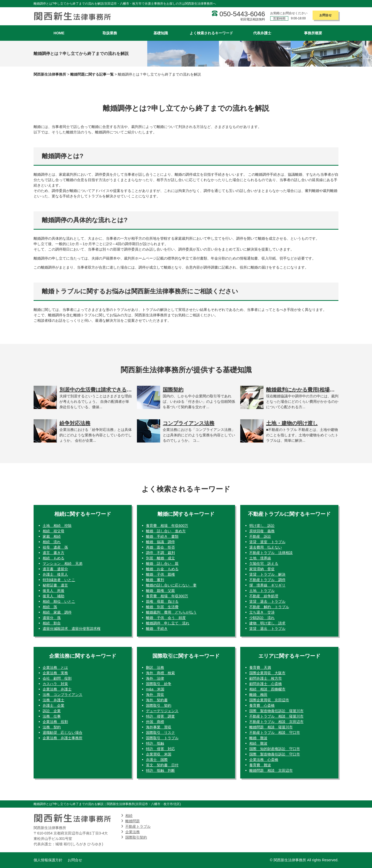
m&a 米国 (155, 689)
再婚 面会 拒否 (160, 547)
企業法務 (133, 832)
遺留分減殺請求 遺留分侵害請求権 (72, 629)
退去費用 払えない (266, 547)
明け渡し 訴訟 (262, 526)
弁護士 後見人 (55, 574)
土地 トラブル (262, 591)
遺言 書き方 (53, 553)
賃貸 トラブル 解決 (267, 574)
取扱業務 (110, 33)
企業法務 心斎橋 (264, 760)
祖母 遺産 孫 (55, 547)
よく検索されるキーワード (211, 33)
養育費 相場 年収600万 (167, 526)
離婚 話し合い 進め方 (166, 531)
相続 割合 (52, 623)
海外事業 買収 (159, 727)
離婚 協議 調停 (160, 542)
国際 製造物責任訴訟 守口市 (275, 754)
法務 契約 (52, 727)
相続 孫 (50, 607)
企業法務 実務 (55, 673)
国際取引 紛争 (159, 684)
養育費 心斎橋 (262, 705)
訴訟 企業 (52, 711)
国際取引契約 (136, 837)
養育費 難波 (260, 765)
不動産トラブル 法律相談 (271, 553)
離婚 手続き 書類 (162, 536)
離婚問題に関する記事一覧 (92, 74)
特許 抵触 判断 (160, 770)
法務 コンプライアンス (63, 695)
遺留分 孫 (52, 618)
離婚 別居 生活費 (162, 607)
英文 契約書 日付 (162, 765)
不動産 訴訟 (260, 536)
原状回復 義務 (262, 531)
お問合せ (326, 15)
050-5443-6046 (242, 14)
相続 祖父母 (53, 531)
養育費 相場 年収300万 (167, 596)
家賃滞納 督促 (262, 569)
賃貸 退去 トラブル (267, 601)
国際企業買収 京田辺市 (269, 700)
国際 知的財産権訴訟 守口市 (275, 749)
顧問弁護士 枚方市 (266, 678)
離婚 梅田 (258, 695)
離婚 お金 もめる (162, 569)
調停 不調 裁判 (160, 553)
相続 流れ (52, 542)
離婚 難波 (258, 738)
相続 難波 (258, 743)
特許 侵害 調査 (160, 716)
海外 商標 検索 (160, 673)
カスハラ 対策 (55, 684)
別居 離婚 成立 (160, 558)
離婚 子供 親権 (160, 574)
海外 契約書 (157, 700)
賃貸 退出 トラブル (267, 629)
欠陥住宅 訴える (264, 564)
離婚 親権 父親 (160, 591)
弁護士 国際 (157, 760)
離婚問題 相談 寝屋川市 (271, 727)
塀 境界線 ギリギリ (267, 585)
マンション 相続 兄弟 (63, 564)
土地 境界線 (260, 558)
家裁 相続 (52, 536)
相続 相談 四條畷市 (267, 689)
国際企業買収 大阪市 (267, 673)
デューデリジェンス (162, 711)
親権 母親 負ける (162, 601)
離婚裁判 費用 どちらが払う (171, 612)
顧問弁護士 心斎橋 (266, 684)
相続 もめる (53, 558)
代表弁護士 (262, 33)
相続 (129, 816)
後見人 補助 (53, 596)
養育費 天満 (260, 668)
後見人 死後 (53, 591)
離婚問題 (133, 821)
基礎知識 (161, 33)
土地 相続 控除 (57, 526)
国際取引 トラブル (162, 738)
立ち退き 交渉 (262, 612)
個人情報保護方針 (48, 860)
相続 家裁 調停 (57, 612)
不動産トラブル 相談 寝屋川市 (276, 716)
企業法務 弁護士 (57, 689)
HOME (59, 33)
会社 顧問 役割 (57, 678)
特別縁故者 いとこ (59, 580)
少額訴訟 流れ (262, 618)
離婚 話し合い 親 (162, 564)
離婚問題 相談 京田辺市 (271, 770)
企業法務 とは (55, 668)
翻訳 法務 (155, 668)
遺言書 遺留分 (55, 569)
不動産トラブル (138, 826)
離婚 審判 (155, 580)
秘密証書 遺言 (55, 585)
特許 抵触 (155, 743)
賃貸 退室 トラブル (267, 542)
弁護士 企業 (53, 705)
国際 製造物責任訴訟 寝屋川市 (276, 711)
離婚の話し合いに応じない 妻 (171, 585)
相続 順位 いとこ (59, 601)
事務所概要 (313, 33)
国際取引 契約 (159, 705)
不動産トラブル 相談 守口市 (275, 733)
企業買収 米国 (159, 754)
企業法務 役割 (55, 722)
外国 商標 (155, 722)
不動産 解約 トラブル (269, 607)
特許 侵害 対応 (160, 749)
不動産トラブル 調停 (267, 580)
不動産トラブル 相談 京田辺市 (276, 722)
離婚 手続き (157, 629)
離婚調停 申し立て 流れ (168, 623)
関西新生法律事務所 (50, 74)
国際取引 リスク (160, 733)
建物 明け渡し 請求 (267, 623)
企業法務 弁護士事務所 (63, 738)
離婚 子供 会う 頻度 (166, 618)
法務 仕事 (52, 716)
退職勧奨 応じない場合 (63, 733)
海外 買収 (155, 695)
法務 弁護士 (53, 700)
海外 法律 (155, 678)
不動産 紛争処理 (264, 596)
